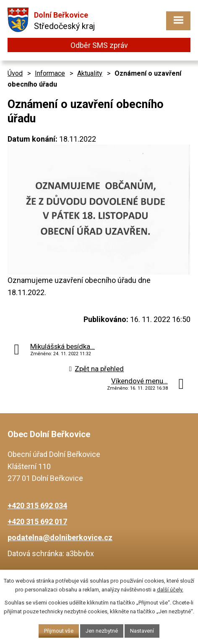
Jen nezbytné (102, 631)
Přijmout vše (59, 631)
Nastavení (142, 631)
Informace (50, 73)
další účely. (170, 590)
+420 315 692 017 (37, 521)
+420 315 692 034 (37, 505)
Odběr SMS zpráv (99, 45)
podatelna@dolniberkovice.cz (60, 537)
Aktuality (90, 73)
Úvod (15, 73)
